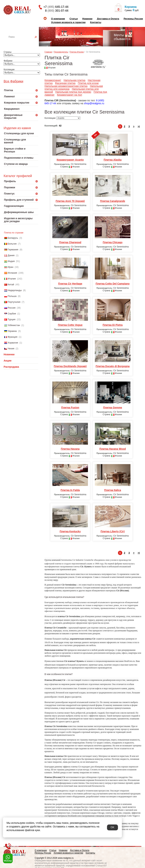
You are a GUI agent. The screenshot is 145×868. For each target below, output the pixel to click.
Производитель (61, 52)
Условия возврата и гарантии (68, 22)
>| (139, 126)
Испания (12, 273)
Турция (12, 319)
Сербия (12, 314)
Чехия (11, 348)
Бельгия (12, 244)
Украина (12, 331)
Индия (11, 261)
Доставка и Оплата (108, 19)
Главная (48, 52)
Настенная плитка (25, 42)
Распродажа (11, 367)
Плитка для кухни (88, 83)
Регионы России (133, 19)
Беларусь (13, 238)
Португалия (14, 302)
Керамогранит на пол (69, 95)
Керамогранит (53, 80)
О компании (58, 19)
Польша (12, 296)
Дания (11, 255)
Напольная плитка (74, 80)
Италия (12, 279)
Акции (8, 361)
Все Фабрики (13, 81)
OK (112, 827)
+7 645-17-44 (56, 7)
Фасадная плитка (65, 83)
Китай (11, 284)
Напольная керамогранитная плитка (66, 86)
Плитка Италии (77, 52)
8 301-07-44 (57, 11)
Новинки (87, 19)
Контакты (96, 22)
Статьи (73, 19)
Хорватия (13, 343)
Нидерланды (15, 290)
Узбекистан (14, 325)
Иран (10, 267)
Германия (13, 250)
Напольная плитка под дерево (73, 92)
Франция (12, 337)
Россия (12, 308)
